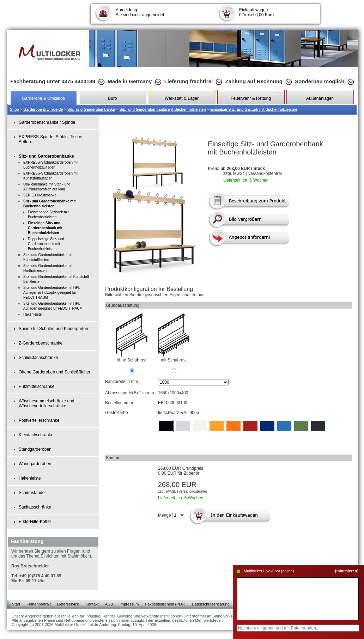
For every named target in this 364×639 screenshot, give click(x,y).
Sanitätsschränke (35, 507)
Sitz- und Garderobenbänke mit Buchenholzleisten (162, 109)
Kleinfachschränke (36, 435)
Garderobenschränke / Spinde (47, 122)
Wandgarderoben (35, 464)
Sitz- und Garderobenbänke (91, 109)
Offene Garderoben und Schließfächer (54, 372)
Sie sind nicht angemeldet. (141, 12)
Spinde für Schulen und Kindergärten (53, 329)
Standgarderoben (35, 449)
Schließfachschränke (38, 358)
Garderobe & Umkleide (43, 109)
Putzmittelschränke (37, 387)
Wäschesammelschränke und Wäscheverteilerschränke (46, 403)
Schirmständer (32, 493)
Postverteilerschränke (39, 420)
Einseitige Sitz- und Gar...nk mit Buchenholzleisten (254, 109)
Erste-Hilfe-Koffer (35, 522)
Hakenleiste (30, 478)
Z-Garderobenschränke (41, 343)
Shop (14, 109)
